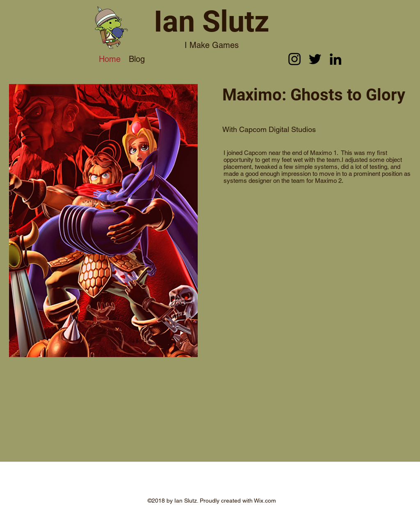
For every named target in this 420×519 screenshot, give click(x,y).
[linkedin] (336, 59)
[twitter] (315, 59)
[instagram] (294, 59)
